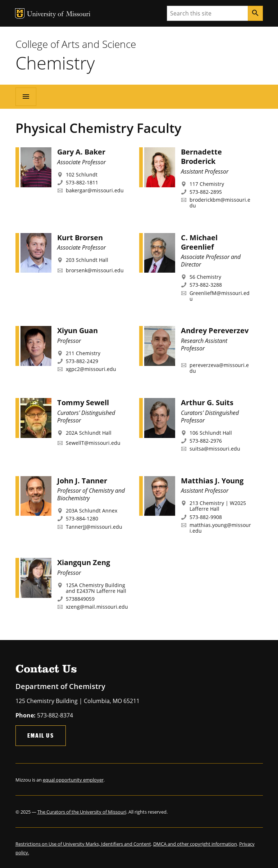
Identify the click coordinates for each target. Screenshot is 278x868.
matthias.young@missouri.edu (220, 528)
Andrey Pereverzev (215, 330)
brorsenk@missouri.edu (95, 270)
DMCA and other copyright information (195, 844)
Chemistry (55, 63)
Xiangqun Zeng (84, 562)
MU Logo (20, 14)
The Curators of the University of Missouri (82, 812)
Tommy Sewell (83, 402)
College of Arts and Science (76, 44)
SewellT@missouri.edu (93, 443)
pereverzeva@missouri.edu (219, 368)
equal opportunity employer (73, 780)
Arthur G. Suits (207, 402)
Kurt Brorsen (80, 238)
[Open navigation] (26, 97)
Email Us (41, 735)
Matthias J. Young (212, 481)
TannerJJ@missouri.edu (94, 527)
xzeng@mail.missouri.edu (97, 607)
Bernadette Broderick (201, 156)
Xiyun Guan (78, 330)
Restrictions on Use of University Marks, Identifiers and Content (83, 844)
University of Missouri (59, 15)
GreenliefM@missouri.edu (220, 296)
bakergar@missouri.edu (95, 190)
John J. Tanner (82, 481)
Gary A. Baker (81, 152)
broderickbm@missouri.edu (220, 203)
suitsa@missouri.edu (215, 449)
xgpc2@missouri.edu (91, 369)
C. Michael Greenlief (199, 242)
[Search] (255, 13)
